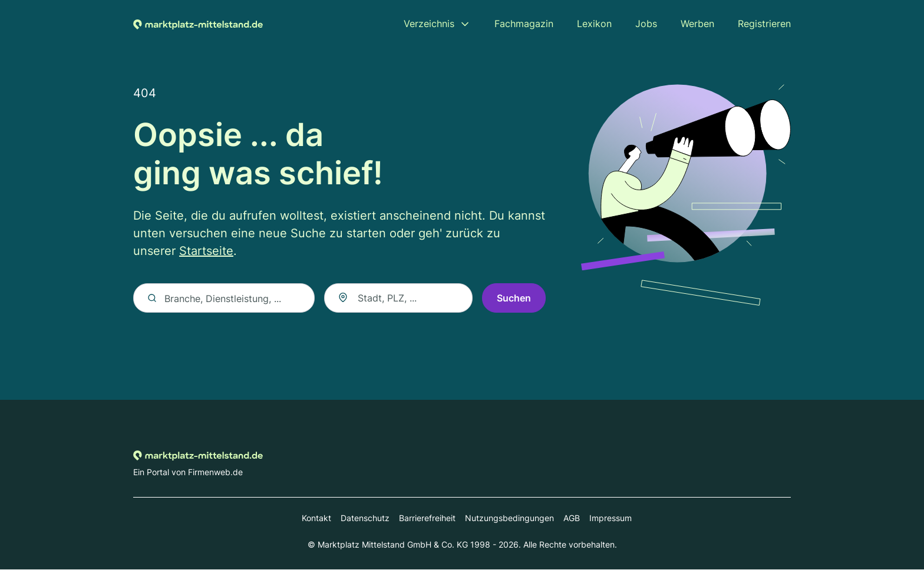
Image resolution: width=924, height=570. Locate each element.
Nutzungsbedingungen (509, 518)
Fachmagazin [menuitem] (524, 24)
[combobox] (398, 299)
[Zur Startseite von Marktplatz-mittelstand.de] (198, 24)
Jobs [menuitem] (646, 24)
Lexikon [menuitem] (594, 24)
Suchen (514, 299)
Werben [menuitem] (697, 24)
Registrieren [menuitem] (764, 24)
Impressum (610, 518)
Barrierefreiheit (427, 518)
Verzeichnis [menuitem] (429, 24)
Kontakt (316, 518)
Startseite (206, 251)
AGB (572, 518)
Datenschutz (365, 518)
